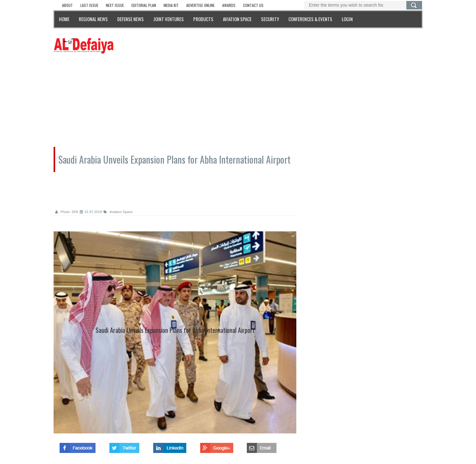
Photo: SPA (67, 212)
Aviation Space (118, 212)
